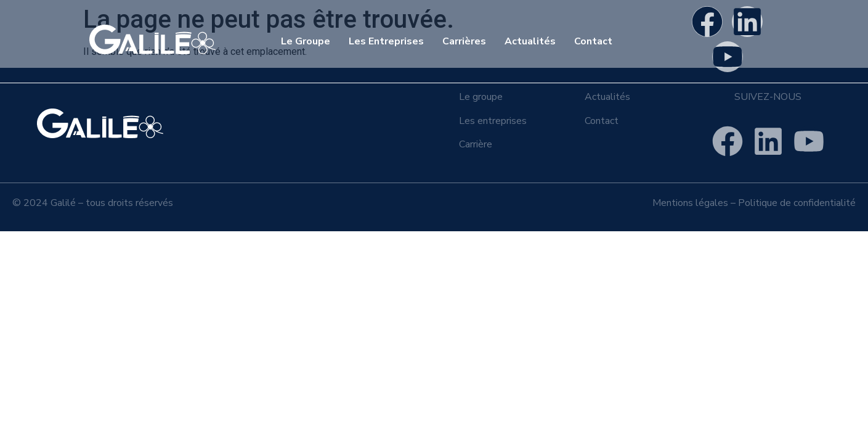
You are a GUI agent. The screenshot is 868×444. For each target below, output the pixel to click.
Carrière (476, 144)
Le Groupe (306, 41)
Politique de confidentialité (797, 203)
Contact (593, 41)
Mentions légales (690, 203)
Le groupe (481, 97)
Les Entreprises (386, 41)
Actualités (530, 41)
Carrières (464, 41)
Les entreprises (493, 121)
